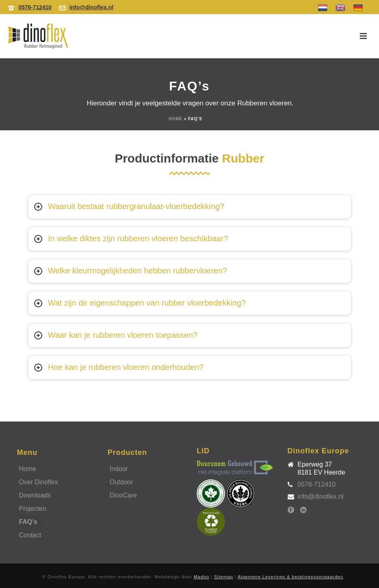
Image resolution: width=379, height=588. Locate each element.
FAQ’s (28, 522)
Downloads (35, 495)
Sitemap (223, 577)
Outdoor (122, 482)
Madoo (201, 577)
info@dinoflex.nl (91, 7)
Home (175, 119)
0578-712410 (35, 7)
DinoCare (124, 495)
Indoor (119, 469)
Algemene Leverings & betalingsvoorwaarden (290, 577)
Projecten (33, 509)
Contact (30, 535)
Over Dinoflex (38, 482)
